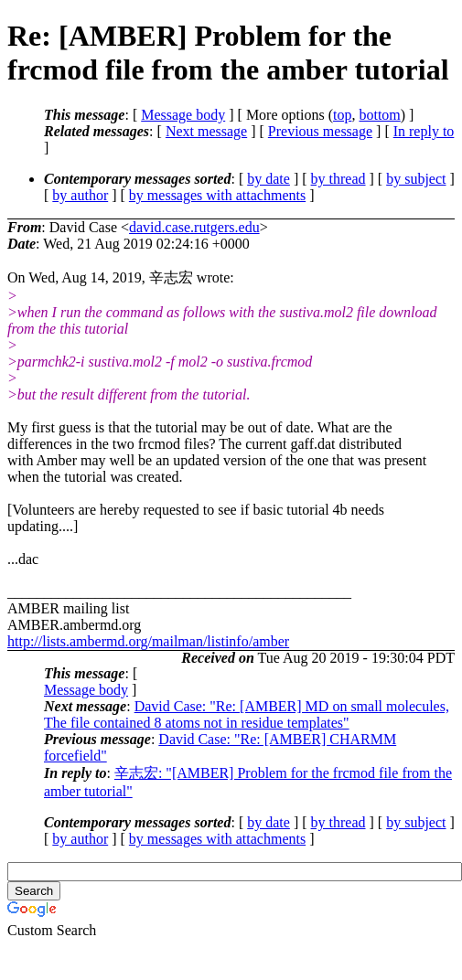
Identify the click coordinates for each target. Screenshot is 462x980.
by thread (338, 179)
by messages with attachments (217, 195)
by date (269, 179)
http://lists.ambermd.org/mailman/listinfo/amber (148, 641)
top (342, 115)
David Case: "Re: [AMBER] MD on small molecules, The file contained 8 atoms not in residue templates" (247, 714)
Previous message (320, 131)
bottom (379, 115)
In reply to (424, 131)
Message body (183, 115)
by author (80, 195)
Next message (206, 131)
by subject (416, 179)
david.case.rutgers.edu (194, 227)
